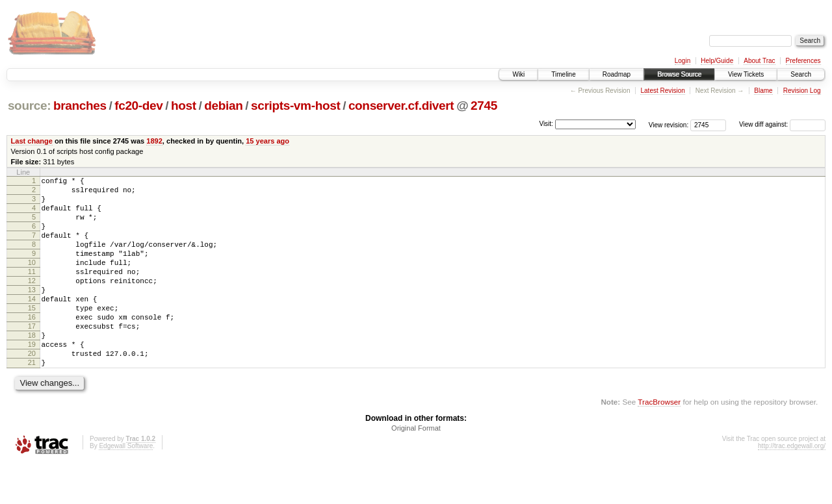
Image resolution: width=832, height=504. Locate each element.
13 (32, 313)
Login (682, 61)
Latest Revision (662, 91)
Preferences (803, 61)
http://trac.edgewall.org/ (792, 487)
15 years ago (267, 141)
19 (32, 379)
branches (80, 106)
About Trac (759, 61)
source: (29, 106)
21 (32, 401)
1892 (154, 141)
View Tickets (746, 74)
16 (32, 346)
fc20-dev (138, 106)
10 (32, 280)
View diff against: (782, 124)
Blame (763, 91)
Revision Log (802, 91)
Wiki (518, 74)
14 (32, 324)
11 (32, 291)
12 (32, 302)
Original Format (416, 469)
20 (32, 390)
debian (223, 106)
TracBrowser (659, 443)
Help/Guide (717, 61)
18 (32, 368)
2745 (484, 106)
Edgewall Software (126, 487)
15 (32, 335)
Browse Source (679, 74)
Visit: (546, 124)
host (184, 106)
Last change (32, 141)
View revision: (669, 124)
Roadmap (617, 74)
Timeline (563, 74)
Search (801, 74)
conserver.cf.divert (401, 106)
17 (32, 357)
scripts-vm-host (295, 106)
